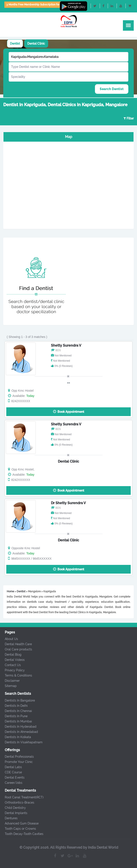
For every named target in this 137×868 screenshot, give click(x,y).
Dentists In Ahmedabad (19, 732)
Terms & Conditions (16, 675)
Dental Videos (12, 660)
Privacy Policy (12, 670)
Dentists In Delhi (14, 706)
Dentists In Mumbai (16, 721)
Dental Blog (11, 655)
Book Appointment (69, 412)
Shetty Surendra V (66, 345)
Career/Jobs (11, 783)
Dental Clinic (36, 44)
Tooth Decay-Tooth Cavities (22, 834)
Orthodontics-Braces (17, 803)
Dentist (15, 44)
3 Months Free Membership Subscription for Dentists (38, 5)
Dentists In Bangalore (17, 700)
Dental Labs (11, 767)
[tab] (15, 44)
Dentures (9, 818)
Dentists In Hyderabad (18, 727)
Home (10, 591)
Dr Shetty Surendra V (68, 503)
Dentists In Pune (14, 716)
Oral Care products (16, 649)
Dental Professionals (17, 757)
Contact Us (10, 665)
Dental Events (12, 777)
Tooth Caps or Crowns (18, 829)
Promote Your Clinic (16, 762)
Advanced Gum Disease (19, 823)
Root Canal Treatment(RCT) (22, 797)
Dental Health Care (16, 644)
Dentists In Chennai (16, 711)
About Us (9, 639)
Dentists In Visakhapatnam (21, 742)
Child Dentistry (13, 808)
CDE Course (11, 772)
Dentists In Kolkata (15, 737)
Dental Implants (14, 813)
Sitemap (8, 686)
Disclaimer (10, 681)
